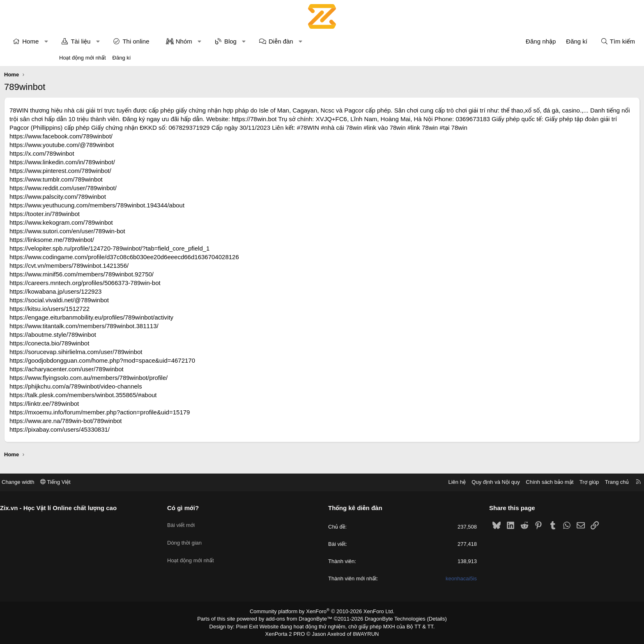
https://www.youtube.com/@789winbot (117, 153)
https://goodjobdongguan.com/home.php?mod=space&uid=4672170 (157, 369)
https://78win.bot (429, 119)
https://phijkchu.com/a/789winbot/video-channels (131, 395)
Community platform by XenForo (322, 614)
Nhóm (239, 41)
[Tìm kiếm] (563, 41)
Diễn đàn (336, 41)
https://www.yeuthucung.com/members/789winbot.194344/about (152, 214)
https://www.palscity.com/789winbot (113, 205)
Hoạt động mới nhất (83, 58)
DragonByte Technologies (390, 621)
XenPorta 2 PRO (288, 634)
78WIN (74, 110)
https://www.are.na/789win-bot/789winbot (121, 429)
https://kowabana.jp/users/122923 (110, 300)
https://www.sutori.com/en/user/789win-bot (122, 240)
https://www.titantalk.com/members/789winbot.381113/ (139, 335)
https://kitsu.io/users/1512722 (105, 317)
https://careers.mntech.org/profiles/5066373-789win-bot (140, 291)
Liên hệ (396, 484)
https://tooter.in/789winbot (100, 222)
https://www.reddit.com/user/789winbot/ (118, 197)
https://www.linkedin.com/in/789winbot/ (117, 171)
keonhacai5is (431, 581)
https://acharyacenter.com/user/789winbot (122, 378)
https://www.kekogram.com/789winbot (116, 231)
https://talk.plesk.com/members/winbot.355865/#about (138, 404)
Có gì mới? (214, 510)
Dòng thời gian (215, 539)
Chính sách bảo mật (488, 484)
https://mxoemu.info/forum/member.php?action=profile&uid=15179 (155, 421)
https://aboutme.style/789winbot (108, 343)
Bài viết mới (212, 524)
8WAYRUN (362, 634)
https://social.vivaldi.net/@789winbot (114, 309)
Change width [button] (79, 484)
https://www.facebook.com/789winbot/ (116, 145)
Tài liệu (136, 41)
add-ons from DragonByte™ (301, 621)
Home (85, 41)
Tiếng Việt (117, 484)
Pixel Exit (253, 627)
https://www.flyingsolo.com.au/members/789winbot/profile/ (144, 386)
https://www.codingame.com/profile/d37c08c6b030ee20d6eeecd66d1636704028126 (179, 266)
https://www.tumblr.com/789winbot (111, 188)
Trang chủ (556, 484)
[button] (101, 41)
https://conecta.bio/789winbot (104, 352)
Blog (285, 41)
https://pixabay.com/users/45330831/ (115, 438)
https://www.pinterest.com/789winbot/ (115, 179)
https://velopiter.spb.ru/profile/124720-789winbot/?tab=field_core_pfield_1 (164, 257)
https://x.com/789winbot (97, 162)
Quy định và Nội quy (435, 484)
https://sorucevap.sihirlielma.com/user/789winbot (131, 360)
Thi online (191, 41)
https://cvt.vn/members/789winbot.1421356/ (124, 274)
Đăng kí (122, 58)
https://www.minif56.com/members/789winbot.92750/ (137, 283)
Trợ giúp (528, 484)
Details (428, 621)
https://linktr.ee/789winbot (99, 412)
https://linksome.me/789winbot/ (107, 248)
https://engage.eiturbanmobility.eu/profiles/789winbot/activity (146, 326)
